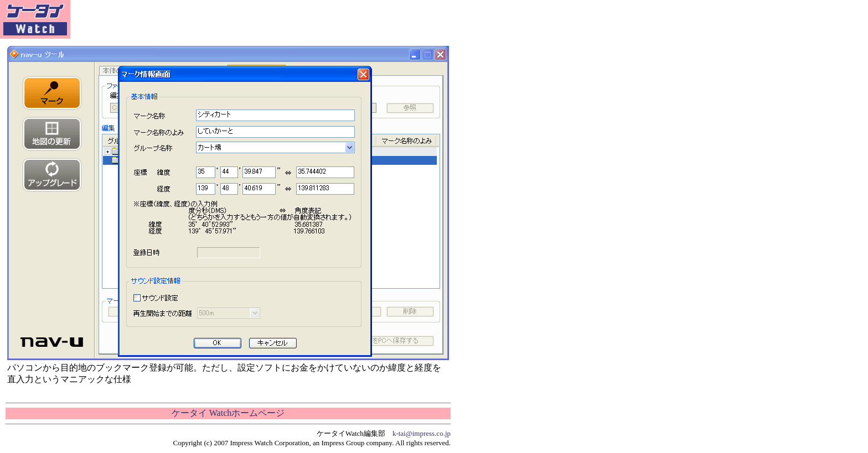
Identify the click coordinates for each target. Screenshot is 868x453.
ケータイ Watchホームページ (228, 413)
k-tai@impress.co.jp (422, 433)
